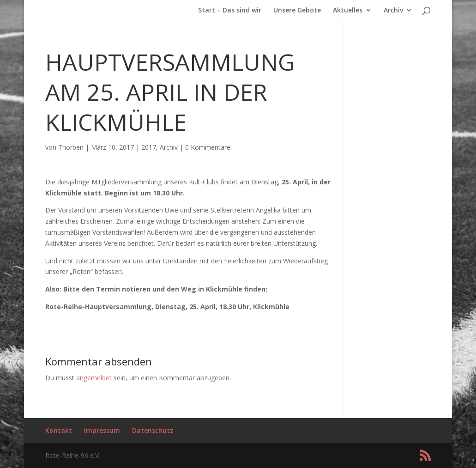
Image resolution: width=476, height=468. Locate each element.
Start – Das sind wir (230, 11)
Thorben (71, 147)
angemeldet (94, 378)
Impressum (102, 430)
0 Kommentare (208, 147)
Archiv (393, 11)
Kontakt (59, 430)
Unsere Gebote (297, 11)
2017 (149, 147)
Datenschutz (153, 430)
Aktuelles (348, 11)
